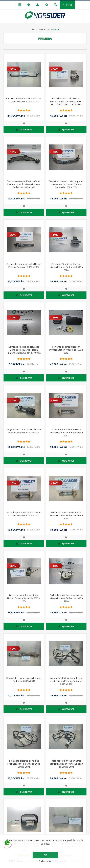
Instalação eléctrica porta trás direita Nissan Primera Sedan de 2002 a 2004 (24, 764)
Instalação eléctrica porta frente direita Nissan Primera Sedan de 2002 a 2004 (66, 681)
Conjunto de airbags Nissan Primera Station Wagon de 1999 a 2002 (66, 350)
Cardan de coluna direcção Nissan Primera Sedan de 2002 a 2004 (24, 265)
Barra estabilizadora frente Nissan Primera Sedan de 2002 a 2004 (24, 100)
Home (33, 29)
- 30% (12, 69)
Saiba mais (45, 861)
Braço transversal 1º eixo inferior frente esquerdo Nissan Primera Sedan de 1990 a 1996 (24, 184)
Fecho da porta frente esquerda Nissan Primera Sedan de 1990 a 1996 (66, 598)
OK (45, 855)
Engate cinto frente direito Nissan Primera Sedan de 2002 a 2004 (24, 431)
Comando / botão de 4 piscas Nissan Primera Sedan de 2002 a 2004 (66, 267)
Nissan (43, 29)
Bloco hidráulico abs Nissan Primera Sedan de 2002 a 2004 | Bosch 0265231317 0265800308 (66, 101)
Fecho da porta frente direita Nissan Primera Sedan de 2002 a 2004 (24, 598)
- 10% (12, 152)
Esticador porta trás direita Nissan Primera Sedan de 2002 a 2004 (24, 514)
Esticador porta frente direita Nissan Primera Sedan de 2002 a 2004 (66, 433)
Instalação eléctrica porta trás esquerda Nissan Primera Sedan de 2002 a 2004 (66, 764)
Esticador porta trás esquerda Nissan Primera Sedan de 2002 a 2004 (66, 515)
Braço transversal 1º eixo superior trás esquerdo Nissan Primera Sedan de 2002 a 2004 (66, 184)
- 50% (55, 69)
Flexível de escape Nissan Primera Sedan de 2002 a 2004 (24, 679)
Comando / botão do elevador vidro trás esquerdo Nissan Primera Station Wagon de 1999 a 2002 (24, 351)
